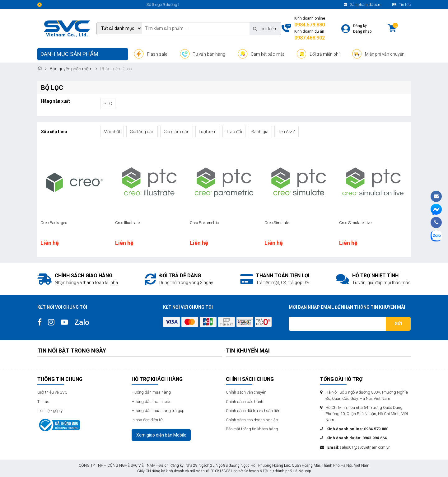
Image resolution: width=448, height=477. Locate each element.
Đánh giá (260, 132)
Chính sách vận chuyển (246, 392)
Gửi (398, 324)
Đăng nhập (362, 31)
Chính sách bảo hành (245, 402)
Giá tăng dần (142, 132)
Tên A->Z (287, 132)
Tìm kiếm (265, 29)
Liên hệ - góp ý (50, 411)
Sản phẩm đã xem (363, 5)
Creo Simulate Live (355, 223)
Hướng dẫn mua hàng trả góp (158, 411)
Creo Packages (54, 223)
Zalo (82, 322)
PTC (108, 104)
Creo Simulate (277, 223)
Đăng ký (360, 26)
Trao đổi (234, 132)
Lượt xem (208, 132)
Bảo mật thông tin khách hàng (252, 429)
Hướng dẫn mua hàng (151, 392)
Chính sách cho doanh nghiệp (252, 420)
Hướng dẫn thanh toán (152, 402)
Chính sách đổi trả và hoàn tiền (253, 411)
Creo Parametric (204, 223)
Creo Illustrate (127, 223)
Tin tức (401, 5)
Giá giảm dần (177, 132)
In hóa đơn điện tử (147, 420)
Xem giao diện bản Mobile (161, 435)
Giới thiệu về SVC (52, 392)
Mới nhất (112, 132)
